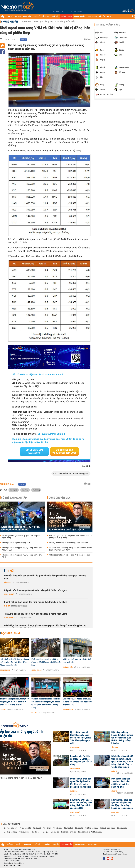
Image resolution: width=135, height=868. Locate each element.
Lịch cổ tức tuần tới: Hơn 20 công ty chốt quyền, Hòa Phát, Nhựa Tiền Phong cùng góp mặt (14, 662)
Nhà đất (34, 713)
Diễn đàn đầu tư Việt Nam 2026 (90, 832)
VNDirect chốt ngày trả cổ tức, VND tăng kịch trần (70, 555)
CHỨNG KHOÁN (66, 16)
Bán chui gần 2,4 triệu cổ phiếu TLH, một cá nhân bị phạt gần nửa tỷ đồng (71, 537)
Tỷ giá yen (47, 828)
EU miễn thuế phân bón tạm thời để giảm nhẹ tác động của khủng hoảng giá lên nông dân (45, 577)
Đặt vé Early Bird (34, 451)
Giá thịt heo (36, 832)
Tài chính (115, 747)
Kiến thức (71, 22)
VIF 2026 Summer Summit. (52, 434)
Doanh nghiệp (9, 594)
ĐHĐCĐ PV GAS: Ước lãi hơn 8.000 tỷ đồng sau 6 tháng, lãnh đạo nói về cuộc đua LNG (78, 702)
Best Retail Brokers (69, 832)
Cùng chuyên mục (60, 498)
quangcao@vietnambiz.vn (117, 854)
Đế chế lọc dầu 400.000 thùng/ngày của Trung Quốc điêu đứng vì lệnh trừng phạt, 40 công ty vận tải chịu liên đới (45, 627)
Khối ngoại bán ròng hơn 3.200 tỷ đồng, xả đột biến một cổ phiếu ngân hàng (46, 662)
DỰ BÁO (18, 16)
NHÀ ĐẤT (55, 16)
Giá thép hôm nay (10, 832)
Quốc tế (3, 710)
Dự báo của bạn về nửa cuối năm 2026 (64, 451)
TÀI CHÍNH (46, 16)
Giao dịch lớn (41, 22)
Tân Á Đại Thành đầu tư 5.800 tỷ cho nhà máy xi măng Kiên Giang (36, 614)
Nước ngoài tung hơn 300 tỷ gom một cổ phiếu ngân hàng (21, 537)
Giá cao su (55, 832)
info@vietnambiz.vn (16, 863)
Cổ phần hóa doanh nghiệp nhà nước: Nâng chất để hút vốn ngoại (36, 590)
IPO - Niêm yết (56, 22)
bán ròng (25, 490)
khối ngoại (14, 490)
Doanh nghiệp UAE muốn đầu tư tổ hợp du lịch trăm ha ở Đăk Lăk (35, 602)
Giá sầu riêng (24, 832)
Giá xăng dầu (122, 828)
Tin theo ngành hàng (108, 25)
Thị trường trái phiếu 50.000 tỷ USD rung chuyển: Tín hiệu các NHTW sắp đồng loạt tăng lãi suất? (14, 702)
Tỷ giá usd (37, 828)
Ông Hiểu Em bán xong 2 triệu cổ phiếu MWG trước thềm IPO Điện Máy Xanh (70, 549)
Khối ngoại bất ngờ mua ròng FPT (16, 543)
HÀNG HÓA (27, 16)
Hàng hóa (8, 582)
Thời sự (7, 606)
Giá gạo (46, 832)
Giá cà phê (79, 828)
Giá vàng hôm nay (11, 828)
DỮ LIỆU (102, 16)
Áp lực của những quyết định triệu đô (66, 530)
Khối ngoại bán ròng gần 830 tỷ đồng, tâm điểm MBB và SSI (22, 549)
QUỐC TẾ (37, 16)
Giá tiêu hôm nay (92, 828)
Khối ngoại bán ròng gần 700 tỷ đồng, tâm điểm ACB (22, 556)
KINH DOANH (92, 16)
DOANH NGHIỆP (80, 16)
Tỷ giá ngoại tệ (25, 828)
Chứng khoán (9, 22)
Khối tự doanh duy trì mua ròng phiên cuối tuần (69, 543)
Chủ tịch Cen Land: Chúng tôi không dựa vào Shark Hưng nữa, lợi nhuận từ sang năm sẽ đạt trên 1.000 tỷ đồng (46, 703)
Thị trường (26, 22)
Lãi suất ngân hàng (108, 828)
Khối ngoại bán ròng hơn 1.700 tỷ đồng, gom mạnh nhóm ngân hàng (21, 528)
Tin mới (10, 571)
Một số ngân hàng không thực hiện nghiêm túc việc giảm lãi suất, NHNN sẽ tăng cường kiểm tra (122, 738)
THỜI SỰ (10, 16)
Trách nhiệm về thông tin (13, 865)
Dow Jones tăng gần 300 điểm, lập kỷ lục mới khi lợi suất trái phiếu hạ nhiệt (121, 783)
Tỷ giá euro (58, 828)
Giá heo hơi (68, 828)
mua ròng (36, 490)
